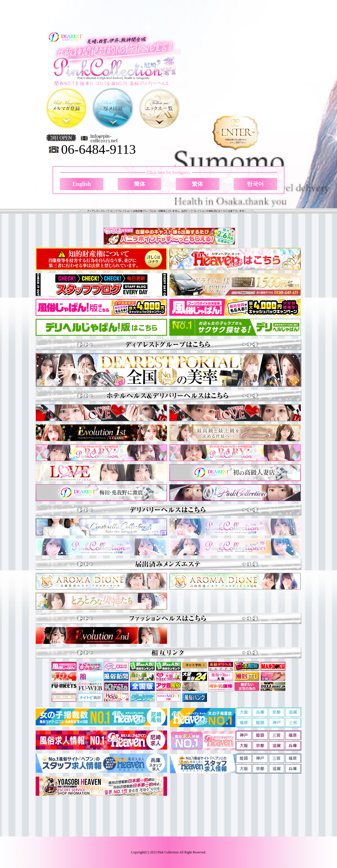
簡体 (140, 184)
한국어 (255, 184)
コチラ (227, 142)
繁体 (197, 184)
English (82, 184)
